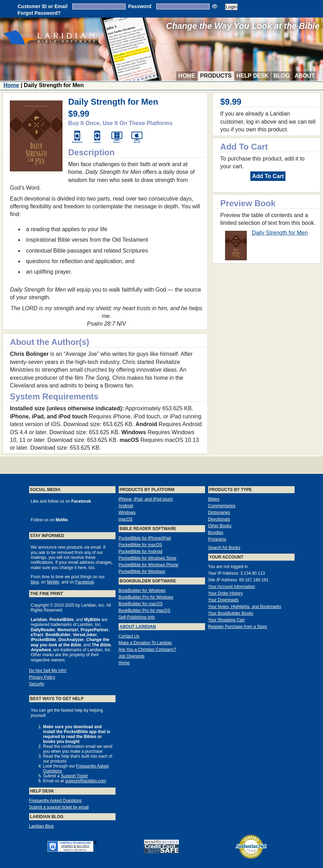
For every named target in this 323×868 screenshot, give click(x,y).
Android (126, 506)
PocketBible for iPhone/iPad (145, 538)
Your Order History (226, 593)
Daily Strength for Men (280, 233)
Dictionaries (219, 513)
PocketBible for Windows (142, 572)
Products (216, 76)
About (305, 76)
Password (140, 6)
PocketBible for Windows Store (148, 558)
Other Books (220, 526)
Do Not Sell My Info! (48, 671)
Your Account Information (232, 587)
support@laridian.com (85, 781)
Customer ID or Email (42, 6)
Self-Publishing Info (137, 617)
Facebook (85, 582)
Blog (282, 76)
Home (187, 76)
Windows (127, 513)
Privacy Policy (42, 677)
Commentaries (222, 506)
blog (35, 582)
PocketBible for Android (141, 552)
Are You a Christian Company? (147, 650)
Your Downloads (223, 600)
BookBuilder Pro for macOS (144, 611)
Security (37, 684)
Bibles (214, 499)
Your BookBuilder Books (231, 613)
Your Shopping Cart (226, 620)
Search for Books (224, 548)
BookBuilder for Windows (142, 590)
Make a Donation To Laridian (146, 643)
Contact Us (129, 636)
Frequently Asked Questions (55, 801)
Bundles (216, 533)
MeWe (53, 582)
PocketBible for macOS (140, 545)
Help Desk (253, 76)
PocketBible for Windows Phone (149, 565)
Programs (217, 539)
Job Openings (132, 656)
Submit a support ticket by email (59, 807)
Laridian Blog (41, 826)
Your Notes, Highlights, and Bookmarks (245, 607)
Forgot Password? (39, 13)
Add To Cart (268, 176)
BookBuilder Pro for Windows (146, 597)
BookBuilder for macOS (141, 604)
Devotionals (219, 519)
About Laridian (138, 627)
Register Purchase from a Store (238, 627)
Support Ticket (74, 776)
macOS (126, 519)
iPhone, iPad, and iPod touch (146, 499)
